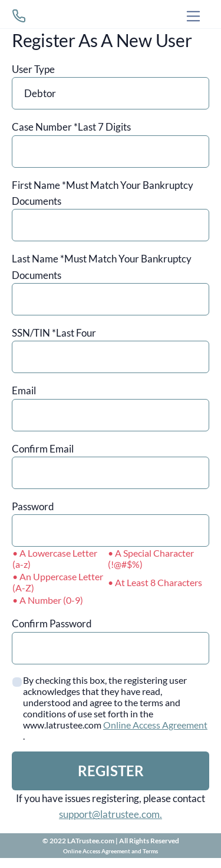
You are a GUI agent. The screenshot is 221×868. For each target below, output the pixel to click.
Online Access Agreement (155, 725)
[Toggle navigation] (194, 16)
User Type (33, 69)
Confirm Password (52, 623)
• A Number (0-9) (48, 600)
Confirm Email (43, 449)
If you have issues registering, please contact (111, 806)
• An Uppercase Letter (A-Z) (58, 582)
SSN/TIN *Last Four (54, 333)
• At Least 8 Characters (155, 582)
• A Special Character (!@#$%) (151, 558)
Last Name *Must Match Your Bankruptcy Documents (102, 267)
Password (33, 506)
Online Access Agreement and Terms (111, 851)
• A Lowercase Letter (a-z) (55, 558)
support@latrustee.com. (111, 814)
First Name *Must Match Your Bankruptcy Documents (103, 193)
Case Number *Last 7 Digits (71, 127)
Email (24, 390)
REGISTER (111, 771)
